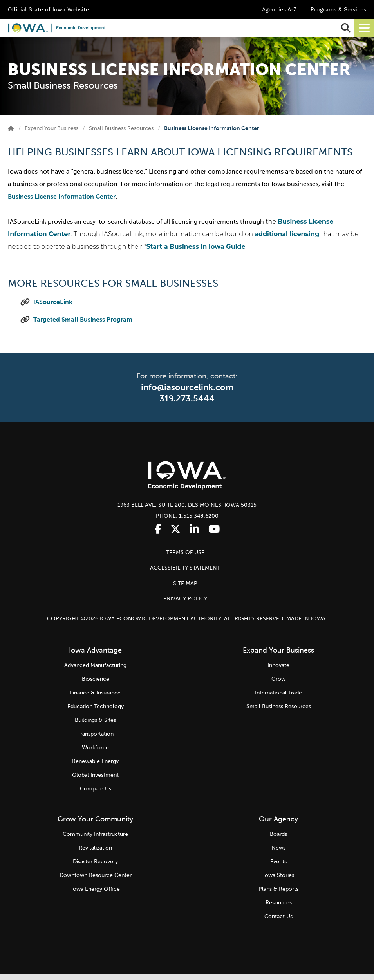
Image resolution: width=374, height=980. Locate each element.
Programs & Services (338, 9)
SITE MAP (185, 583)
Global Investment (95, 775)
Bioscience (96, 679)
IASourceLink (53, 302)
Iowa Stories (279, 875)
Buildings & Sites (95, 720)
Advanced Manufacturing (95, 665)
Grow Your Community (95, 819)
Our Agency (278, 819)
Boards (278, 834)
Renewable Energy (95, 761)
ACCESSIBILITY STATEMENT (185, 568)
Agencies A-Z (279, 9)
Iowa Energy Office (96, 889)
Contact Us (278, 916)
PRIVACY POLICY (185, 599)
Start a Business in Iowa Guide (196, 247)
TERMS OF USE (185, 552)
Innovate (278, 665)
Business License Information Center (62, 196)
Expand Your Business (51, 128)
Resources (279, 903)
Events (278, 862)
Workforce (95, 748)
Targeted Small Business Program (83, 319)
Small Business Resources (121, 128)
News (278, 848)
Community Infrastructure (95, 834)
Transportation (96, 734)
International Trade (278, 693)
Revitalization (95, 848)
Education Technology (96, 706)
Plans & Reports (278, 889)
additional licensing (287, 234)
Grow (278, 679)
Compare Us (96, 789)
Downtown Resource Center (96, 875)
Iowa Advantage (95, 650)
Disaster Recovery (95, 862)
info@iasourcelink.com (187, 387)
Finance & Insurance (95, 693)
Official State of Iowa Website (48, 9)
